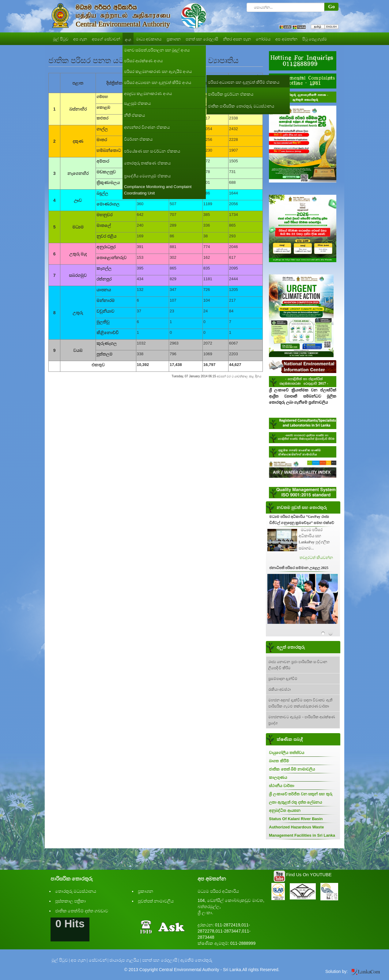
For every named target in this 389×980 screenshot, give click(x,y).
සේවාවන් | (99, 960)
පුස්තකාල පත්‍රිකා (71, 901)
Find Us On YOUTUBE (309, 875)
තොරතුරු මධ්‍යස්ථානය (76, 891)
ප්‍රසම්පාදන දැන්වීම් (283, 679)
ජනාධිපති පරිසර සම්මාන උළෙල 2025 (299, 568)
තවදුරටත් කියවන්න (316, 558)
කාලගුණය (278, 777)
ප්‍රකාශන (145, 891)
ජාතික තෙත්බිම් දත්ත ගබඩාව (82, 911)
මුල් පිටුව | (61, 960)
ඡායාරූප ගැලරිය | (125, 960)
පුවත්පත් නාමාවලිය (156, 901)
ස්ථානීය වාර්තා (281, 786)
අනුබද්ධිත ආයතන (285, 810)
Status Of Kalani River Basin (296, 819)
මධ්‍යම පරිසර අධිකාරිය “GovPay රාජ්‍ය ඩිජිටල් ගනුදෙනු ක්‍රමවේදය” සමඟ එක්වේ (302, 520)
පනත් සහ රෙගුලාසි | (161, 960)
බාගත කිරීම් (279, 761)
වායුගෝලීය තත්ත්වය (287, 753)
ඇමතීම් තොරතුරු (196, 960)
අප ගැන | (79, 960)
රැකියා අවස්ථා (279, 689)
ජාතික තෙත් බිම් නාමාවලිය (292, 769)
